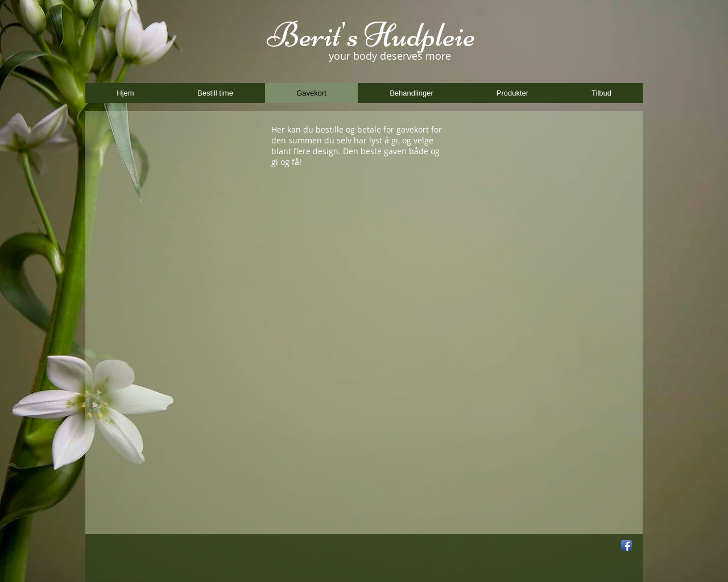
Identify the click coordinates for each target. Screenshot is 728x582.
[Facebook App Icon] (626, 545)
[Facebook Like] (561, 546)
